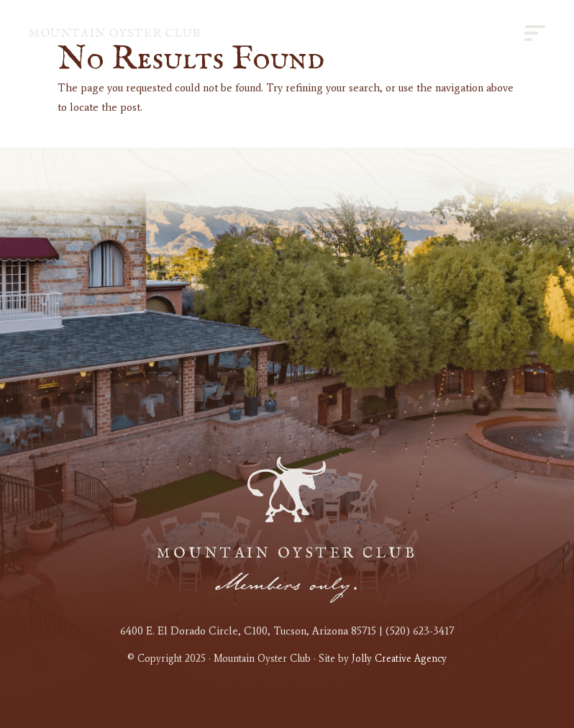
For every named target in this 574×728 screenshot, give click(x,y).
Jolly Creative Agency (399, 659)
